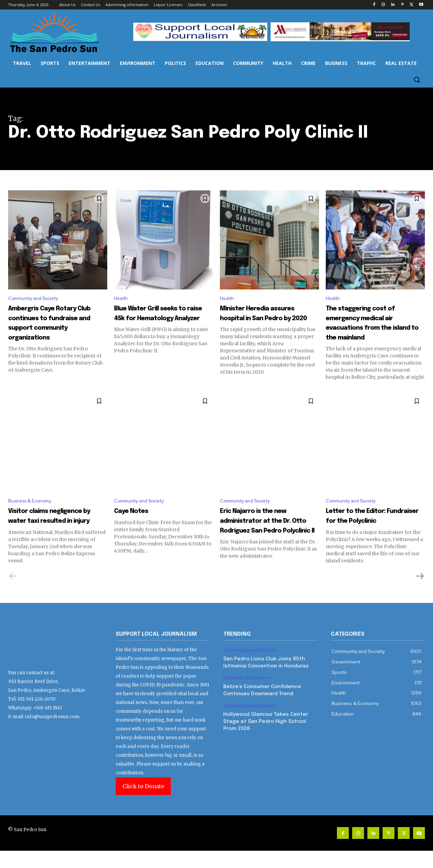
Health (122, 299)
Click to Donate (143, 803)
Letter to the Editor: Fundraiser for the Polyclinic (369, 528)
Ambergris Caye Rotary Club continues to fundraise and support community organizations (58, 329)
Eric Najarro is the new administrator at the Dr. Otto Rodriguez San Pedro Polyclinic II (268, 533)
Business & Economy (33, 508)
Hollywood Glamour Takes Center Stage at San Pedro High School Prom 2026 (266, 739)
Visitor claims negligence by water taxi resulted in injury (53, 528)
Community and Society (38, 299)
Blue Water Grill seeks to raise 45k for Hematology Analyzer (160, 319)
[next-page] (419, 593)
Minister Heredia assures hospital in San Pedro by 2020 (269, 319)
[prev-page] (13, 593)
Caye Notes (139, 518)
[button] (417, 79)
